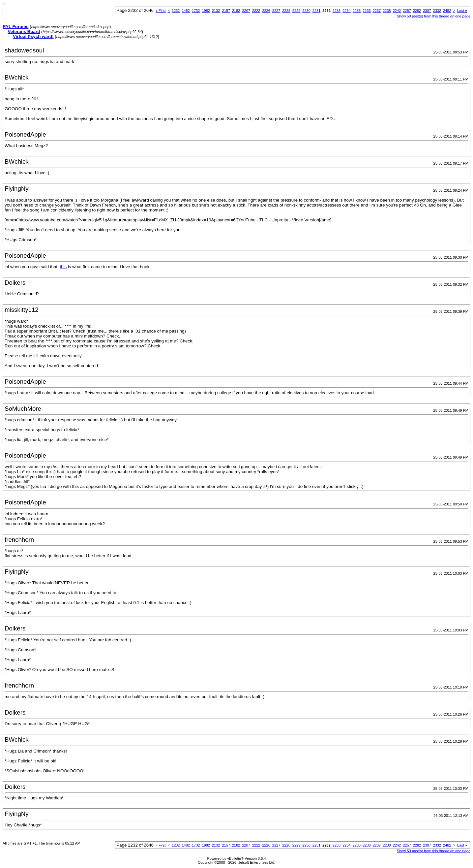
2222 (256, 11)
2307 (427, 11)
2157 (226, 11)
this (63, 267)
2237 (377, 11)
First (161, 11)
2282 (417, 11)
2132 (216, 11)
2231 (316, 11)
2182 (236, 11)
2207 (246, 11)
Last (462, 11)
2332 (437, 11)
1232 (176, 11)
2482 (447, 11)
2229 (296, 11)
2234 (346, 11)
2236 (367, 11)
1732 (196, 11)
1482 (186, 11)
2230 (306, 11)
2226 (266, 11)
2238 (387, 11)
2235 (357, 11)
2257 (407, 11)
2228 (286, 11)
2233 (337, 11)
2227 (276, 11)
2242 (397, 11)
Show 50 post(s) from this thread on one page (434, 16)
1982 (206, 11)
